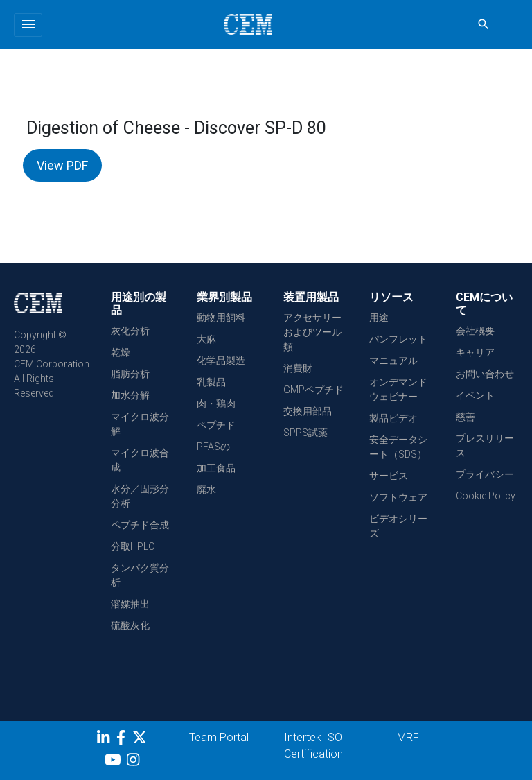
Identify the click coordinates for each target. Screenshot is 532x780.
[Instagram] (135, 762)
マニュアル (393, 361)
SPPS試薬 (305, 433)
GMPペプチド (313, 390)
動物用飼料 (221, 318)
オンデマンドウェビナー (398, 389)
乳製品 (211, 382)
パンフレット (398, 339)
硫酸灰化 (130, 625)
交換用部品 (308, 411)
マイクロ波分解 (140, 424)
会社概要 (475, 331)
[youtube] (115, 762)
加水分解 (130, 395)
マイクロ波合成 (140, 460)
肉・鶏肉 (216, 404)
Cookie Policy (486, 496)
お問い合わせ (485, 374)
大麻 (206, 339)
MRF (408, 737)
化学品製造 (221, 361)
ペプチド (216, 425)
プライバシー (485, 474)
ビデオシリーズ (398, 526)
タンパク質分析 (140, 575)
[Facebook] (124, 740)
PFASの (213, 447)
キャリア (475, 352)
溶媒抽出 (130, 604)
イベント (475, 395)
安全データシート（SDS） (398, 447)
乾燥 (121, 352)
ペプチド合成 (140, 525)
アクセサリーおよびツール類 (312, 332)
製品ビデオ (393, 418)
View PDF (62, 165)
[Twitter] (141, 740)
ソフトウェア (398, 497)
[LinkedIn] (105, 740)
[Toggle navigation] (28, 25)
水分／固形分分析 (140, 496)
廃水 (206, 489)
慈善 (465, 417)
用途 (379, 318)
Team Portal (219, 737)
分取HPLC (133, 546)
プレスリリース (485, 445)
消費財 (298, 368)
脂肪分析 (130, 374)
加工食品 (216, 468)
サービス (389, 476)
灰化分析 (130, 331)
